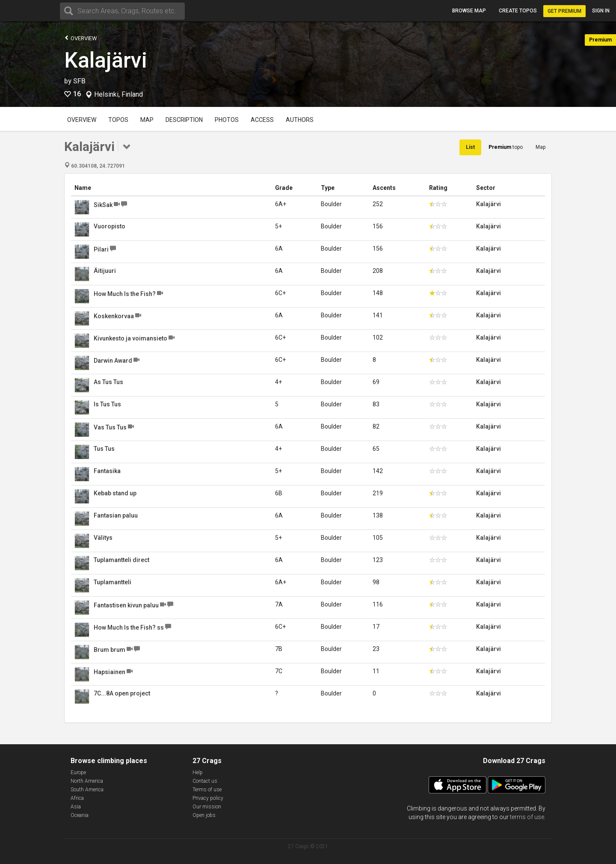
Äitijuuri (105, 271)
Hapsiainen (110, 672)
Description (184, 120)
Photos (227, 120)
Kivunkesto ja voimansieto (130, 338)
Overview (81, 38)
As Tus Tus (108, 382)
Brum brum (110, 650)
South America (87, 790)
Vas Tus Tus (110, 427)
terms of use (527, 817)
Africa (77, 798)
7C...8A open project (122, 693)
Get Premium (564, 11)
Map (147, 120)
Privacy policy (208, 798)
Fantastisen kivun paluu (126, 605)
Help (198, 772)
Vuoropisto (110, 226)
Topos (118, 120)
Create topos (518, 11)
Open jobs (204, 815)
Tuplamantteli (113, 582)
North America (87, 781)
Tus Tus (104, 449)
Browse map (469, 11)
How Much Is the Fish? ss (129, 627)
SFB (79, 81)
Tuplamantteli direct (121, 560)
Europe (78, 772)
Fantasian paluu (116, 515)
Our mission (207, 807)
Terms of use (207, 790)
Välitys (103, 538)
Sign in (601, 11)
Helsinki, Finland (118, 95)
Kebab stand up (115, 493)
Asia (76, 807)
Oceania (80, 815)
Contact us (205, 781)
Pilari (101, 249)
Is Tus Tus (107, 404)
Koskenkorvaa (114, 316)
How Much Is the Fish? (125, 294)
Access (262, 120)
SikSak (103, 205)
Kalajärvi (106, 60)
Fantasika (107, 471)
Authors (300, 120)
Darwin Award (113, 361)
